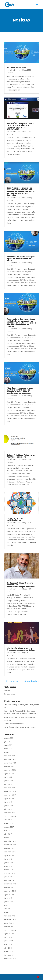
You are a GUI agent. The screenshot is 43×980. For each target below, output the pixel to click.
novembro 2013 (10, 959)
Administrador (15, 70)
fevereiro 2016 (10, 873)
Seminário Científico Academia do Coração (20, 727)
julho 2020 (8, 777)
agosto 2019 (9, 798)
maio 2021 (8, 749)
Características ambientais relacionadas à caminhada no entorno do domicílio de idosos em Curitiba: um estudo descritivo (21, 191)
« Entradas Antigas (11, 681)
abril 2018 (8, 820)
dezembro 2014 (10, 919)
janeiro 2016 (9, 877)
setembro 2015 (10, 891)
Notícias (10, 73)
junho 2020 (9, 781)
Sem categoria (10, 694)
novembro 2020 (10, 763)
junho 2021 (9, 745)
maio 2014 (8, 944)
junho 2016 (9, 863)
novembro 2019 (10, 791)
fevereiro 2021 (10, 756)
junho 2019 (9, 806)
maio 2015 (8, 905)
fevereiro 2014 (10, 955)
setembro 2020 (10, 770)
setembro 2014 (10, 930)
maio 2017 (8, 830)
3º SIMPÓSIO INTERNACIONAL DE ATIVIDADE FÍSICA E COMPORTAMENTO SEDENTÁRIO (21, 126)
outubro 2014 (9, 927)
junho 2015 (9, 902)
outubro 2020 (9, 766)
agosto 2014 (9, 934)
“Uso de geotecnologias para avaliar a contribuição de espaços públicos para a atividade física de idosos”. (20, 391)
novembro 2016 (10, 845)
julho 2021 (8, 741)
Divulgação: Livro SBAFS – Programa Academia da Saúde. (21, 649)
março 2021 (9, 752)
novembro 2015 (10, 884)
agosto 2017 (9, 827)
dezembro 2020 (10, 759)
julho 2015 (8, 898)
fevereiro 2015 (10, 916)
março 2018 (9, 823)
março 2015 (9, 912)
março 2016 (9, 870)
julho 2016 (8, 859)
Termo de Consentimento (14, 724)
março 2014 (9, 951)
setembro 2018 (10, 816)
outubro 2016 (9, 848)
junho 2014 (9, 941)
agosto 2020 (9, 774)
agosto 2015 (9, 895)
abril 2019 (8, 809)
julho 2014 (8, 937)
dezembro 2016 (10, 841)
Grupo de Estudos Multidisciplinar (15, 519)
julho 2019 (8, 802)
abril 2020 (8, 784)
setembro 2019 (10, 795)
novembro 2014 (10, 923)
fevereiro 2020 (10, 788)
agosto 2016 (9, 855)
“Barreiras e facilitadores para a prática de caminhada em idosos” (21, 258)
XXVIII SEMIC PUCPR (16, 68)
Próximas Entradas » (31, 681)
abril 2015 (8, 909)
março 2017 (9, 838)
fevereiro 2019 (10, 813)
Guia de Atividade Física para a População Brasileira (21, 456)
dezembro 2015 (10, 880)
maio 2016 (8, 866)
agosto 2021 (9, 738)
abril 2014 (8, 948)
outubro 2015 (9, 887)
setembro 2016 (10, 852)
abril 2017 (8, 834)
